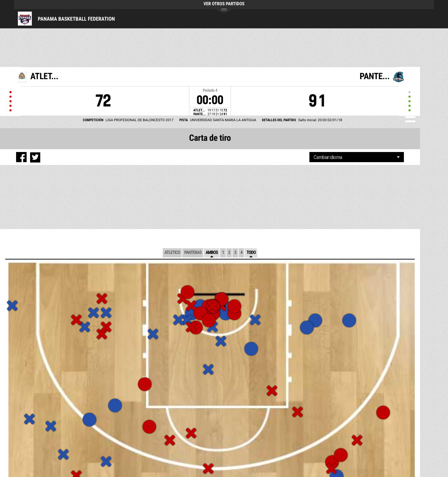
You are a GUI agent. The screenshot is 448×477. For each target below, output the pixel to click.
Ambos (212, 253)
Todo (251, 253)
